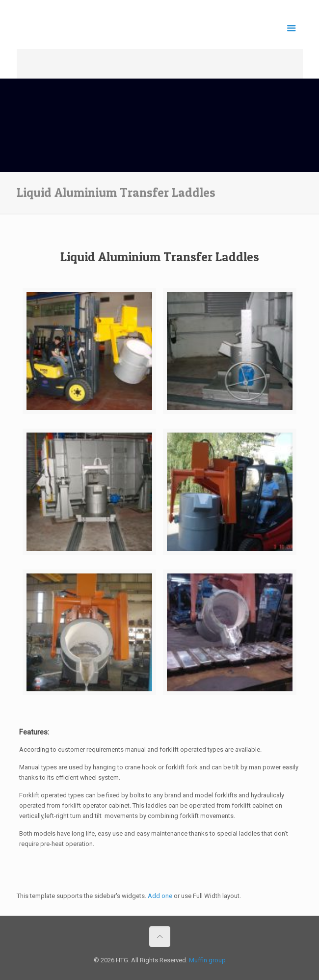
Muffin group (207, 960)
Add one (160, 896)
